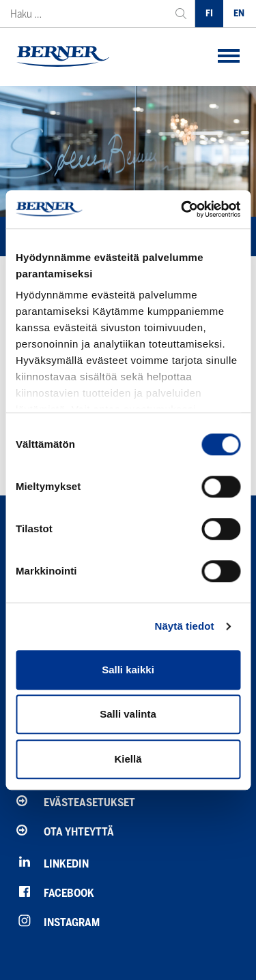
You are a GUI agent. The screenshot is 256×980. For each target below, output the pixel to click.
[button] (229, 57)
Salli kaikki (128, 670)
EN (239, 13)
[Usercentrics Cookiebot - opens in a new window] (182, 209)
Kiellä (128, 759)
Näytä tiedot (185, 626)
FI (209, 13)
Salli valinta (128, 714)
